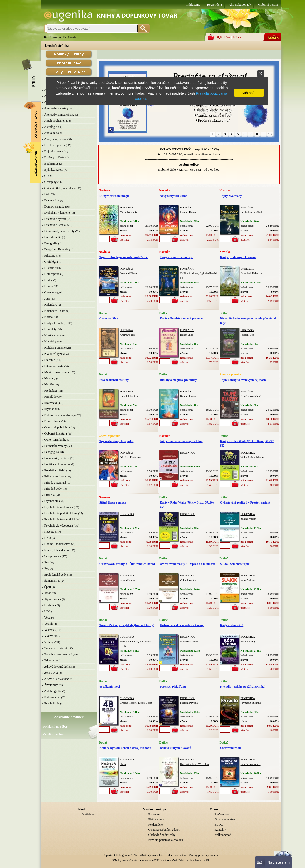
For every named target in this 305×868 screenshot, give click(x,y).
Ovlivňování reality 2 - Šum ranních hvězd (127, 564)
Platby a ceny (157, 819)
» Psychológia (51, 703)
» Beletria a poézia (54, 145)
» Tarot (47, 593)
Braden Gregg (248, 641)
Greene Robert (128, 703)
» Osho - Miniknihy (54, 440)
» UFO (46, 611)
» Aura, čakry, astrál (54, 139)
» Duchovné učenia (54, 225)
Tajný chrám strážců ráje (176, 257)
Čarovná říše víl (110, 318)
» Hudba (47, 280)
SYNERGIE (247, 269)
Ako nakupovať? (240, 4)
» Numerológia (51, 421)
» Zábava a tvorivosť (55, 648)
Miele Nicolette (129, 212)
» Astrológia (50, 127)
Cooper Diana (188, 212)
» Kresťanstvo (51, 335)
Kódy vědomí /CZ (232, 625)
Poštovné (154, 814)
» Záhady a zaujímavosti (57, 654)
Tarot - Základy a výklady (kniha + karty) (127, 625)
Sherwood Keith (189, 641)
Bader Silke (187, 335)
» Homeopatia (51, 274)
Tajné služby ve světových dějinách (243, 380)
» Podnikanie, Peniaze (56, 458)
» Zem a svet (50, 673)
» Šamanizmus (51, 581)
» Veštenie (48, 630)
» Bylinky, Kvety (53, 170)
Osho (123, 764)
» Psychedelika (51, 501)
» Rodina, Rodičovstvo (56, 544)
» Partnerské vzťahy (54, 446)
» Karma (48, 317)
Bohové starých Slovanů (176, 748)
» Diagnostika (51, 200)
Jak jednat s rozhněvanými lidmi (181, 441)
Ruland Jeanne (188, 396)
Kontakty (221, 830)
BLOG (219, 825)
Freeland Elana (128, 273)
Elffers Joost (145, 703)
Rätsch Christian (129, 396)
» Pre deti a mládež (54, 470)
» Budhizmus (50, 164)
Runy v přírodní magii (114, 196)
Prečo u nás (222, 814)
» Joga (46, 299)
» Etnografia (50, 243)
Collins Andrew (189, 273)
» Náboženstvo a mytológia (59, 415)
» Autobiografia (52, 691)
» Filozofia (49, 256)
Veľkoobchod (223, 835)
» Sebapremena (52, 556)
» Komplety (49, 329)
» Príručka (49, 495)
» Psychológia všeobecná (58, 526)
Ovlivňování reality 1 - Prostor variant (245, 502)
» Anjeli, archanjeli (54, 121)
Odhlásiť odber (54, 734)
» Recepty (48, 532)
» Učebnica (49, 605)
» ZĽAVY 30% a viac (55, 679)
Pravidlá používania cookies (166, 840)
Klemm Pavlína (189, 703)
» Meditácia (49, 391)
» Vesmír (48, 624)
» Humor (48, 286)
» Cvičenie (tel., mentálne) (59, 188)
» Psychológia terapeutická (59, 519)
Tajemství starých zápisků (117, 441)
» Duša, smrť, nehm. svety (58, 231)
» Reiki (47, 538)
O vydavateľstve (225, 819)
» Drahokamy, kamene (56, 213)
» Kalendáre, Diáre (54, 311)
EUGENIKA (188, 453)
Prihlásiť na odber (56, 727)
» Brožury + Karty (53, 157)
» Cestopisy (49, 182)
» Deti (46, 194)
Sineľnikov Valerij (251, 764)
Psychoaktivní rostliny (114, 380)
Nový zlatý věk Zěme (173, 196)
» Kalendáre (50, 305)
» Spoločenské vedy (54, 575)
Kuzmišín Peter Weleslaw (195, 764)
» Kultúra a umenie (54, 348)
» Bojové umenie (53, 151)
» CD (46, 176)
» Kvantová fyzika (54, 354)
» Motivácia (50, 403)
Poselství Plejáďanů (173, 687)
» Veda (46, 618)
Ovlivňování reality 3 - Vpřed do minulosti (188, 564)
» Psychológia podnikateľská (60, 513)
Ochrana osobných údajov (164, 830)
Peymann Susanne (251, 703)
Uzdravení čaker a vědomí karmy (182, 625)
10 (270, 134)
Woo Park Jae (248, 580)
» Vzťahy (48, 642)
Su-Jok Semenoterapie (235, 564)
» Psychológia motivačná (58, 507)
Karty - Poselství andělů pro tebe (181, 318)
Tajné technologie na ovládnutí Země (124, 257)
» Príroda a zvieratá (54, 483)
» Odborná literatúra (55, 433)
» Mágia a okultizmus (55, 372)
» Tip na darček (52, 599)
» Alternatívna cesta (54, 108)
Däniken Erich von (131, 457)
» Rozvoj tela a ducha (55, 550)
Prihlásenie (193, 4)
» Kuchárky (49, 341)
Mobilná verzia (268, 4)
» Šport (47, 587)
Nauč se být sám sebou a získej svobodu (125, 748)
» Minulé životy (52, 397)
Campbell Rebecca (251, 273)
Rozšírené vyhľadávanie (60, 37)
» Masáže (48, 384)
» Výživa (48, 636)
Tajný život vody (231, 196)
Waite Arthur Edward (253, 457)
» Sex (46, 562)
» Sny (46, 568)
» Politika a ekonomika (56, 464)
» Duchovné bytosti (54, 219)
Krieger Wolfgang (251, 396)
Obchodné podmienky (162, 835)
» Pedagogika (50, 452)
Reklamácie (156, 825)
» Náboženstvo (51, 697)
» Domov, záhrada (53, 207)
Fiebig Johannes (129, 641)
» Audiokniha (50, 133)
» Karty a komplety (54, 323)
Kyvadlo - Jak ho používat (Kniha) (243, 687)
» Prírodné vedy (52, 489)
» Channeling (50, 292)
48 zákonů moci (110, 687)
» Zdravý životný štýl (55, 667)
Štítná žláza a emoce (113, 502)
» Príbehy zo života (54, 476)
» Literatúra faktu (53, 366)
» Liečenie (49, 360)
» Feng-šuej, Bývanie (55, 249)
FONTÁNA (127, 207)
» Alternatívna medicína (57, 115)
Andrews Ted (127, 335)
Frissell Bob (247, 335)
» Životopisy (50, 685)
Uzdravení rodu (230, 748)
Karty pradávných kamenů (238, 257)
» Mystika (48, 409)
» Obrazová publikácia (56, 427)
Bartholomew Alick (252, 212)
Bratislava (88, 814)
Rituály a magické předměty (178, 380)
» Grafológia (50, 262)
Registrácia (214, 4)
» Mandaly (49, 378)
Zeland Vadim (248, 519)
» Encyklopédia (52, 237)
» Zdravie (48, 660)
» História (48, 268)
